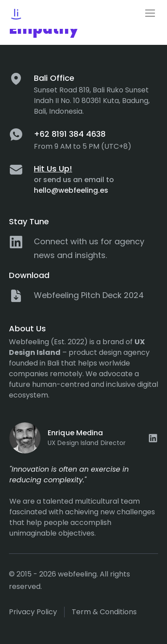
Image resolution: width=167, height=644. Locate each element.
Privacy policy (33, 612)
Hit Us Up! (53, 169)
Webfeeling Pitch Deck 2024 (89, 295)
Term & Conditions (104, 612)
